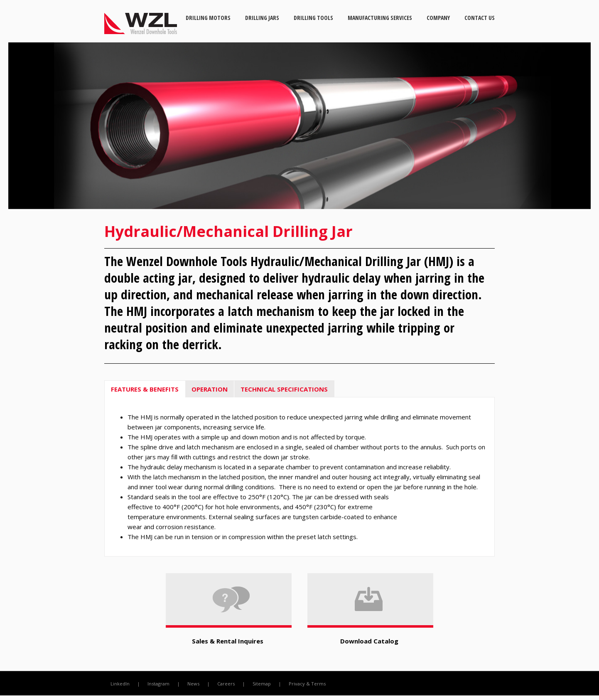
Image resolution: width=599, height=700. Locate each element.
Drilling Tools (313, 18)
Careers (226, 684)
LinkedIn (120, 684)
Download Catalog (369, 641)
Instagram (158, 684)
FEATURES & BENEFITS (145, 389)
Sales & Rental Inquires (228, 641)
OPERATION (210, 389)
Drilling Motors (208, 18)
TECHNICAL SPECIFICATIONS (284, 389)
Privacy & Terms (307, 684)
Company (438, 18)
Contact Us (480, 18)
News (193, 684)
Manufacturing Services (380, 18)
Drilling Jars (262, 18)
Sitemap (262, 684)
